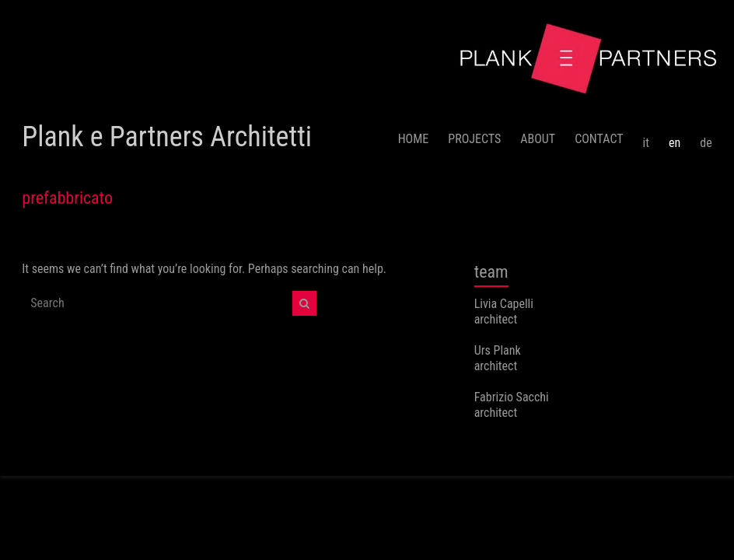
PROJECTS (474, 139)
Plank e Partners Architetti (167, 137)
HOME (414, 139)
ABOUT (538, 139)
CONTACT (599, 139)
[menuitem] (646, 137)
